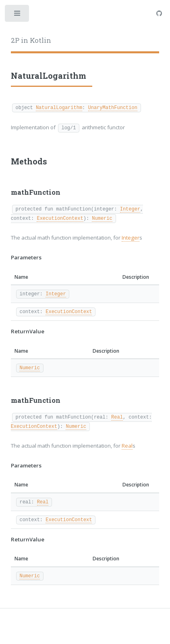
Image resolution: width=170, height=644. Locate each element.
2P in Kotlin (31, 40)
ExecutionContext (60, 218)
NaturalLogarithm (59, 107)
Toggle (18, 15)
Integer (130, 209)
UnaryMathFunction (112, 107)
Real (117, 417)
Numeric (102, 218)
